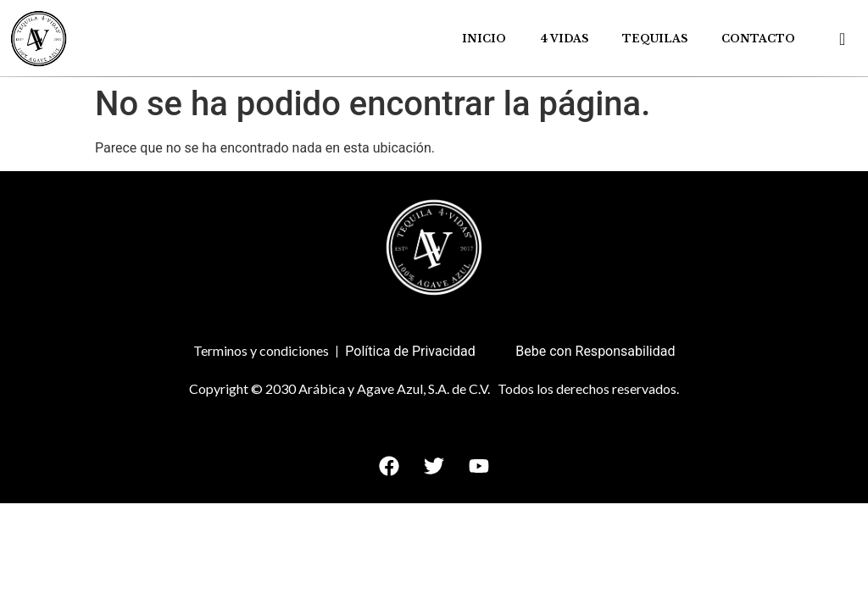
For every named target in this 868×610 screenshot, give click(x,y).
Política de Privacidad (410, 351)
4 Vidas (564, 39)
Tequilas (655, 39)
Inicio (484, 39)
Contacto (758, 39)
